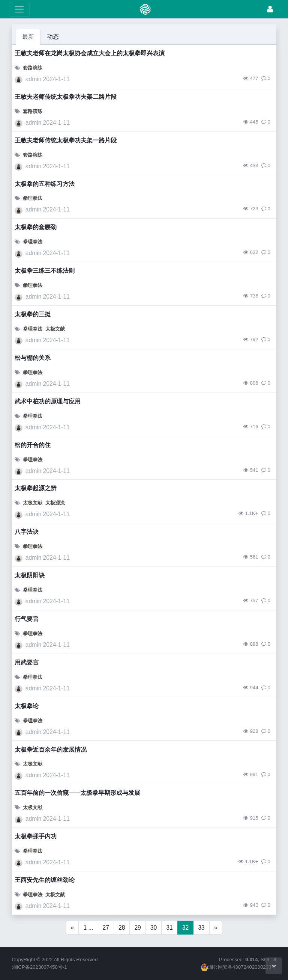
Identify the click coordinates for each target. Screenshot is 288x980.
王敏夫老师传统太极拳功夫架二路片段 (66, 97)
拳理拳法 (33, 198)
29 (137, 928)
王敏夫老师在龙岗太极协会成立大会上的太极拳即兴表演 (90, 53)
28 (122, 928)
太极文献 (55, 329)
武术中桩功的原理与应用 (48, 401)
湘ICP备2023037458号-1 (40, 967)
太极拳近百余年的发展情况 (51, 750)
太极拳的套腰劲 (36, 227)
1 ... (88, 928)
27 (106, 928)
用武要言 (27, 662)
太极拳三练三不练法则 (45, 271)
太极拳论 (27, 706)
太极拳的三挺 (33, 314)
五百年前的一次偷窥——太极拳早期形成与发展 (77, 793)
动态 (53, 37)
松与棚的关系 (33, 358)
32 (185, 928)
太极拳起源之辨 (36, 488)
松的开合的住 (33, 445)
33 (201, 928)
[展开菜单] (19, 9)
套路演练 (33, 68)
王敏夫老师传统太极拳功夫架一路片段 (66, 140)
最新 (28, 37)
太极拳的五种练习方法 (45, 184)
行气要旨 (27, 619)
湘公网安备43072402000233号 (238, 967)
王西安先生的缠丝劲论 (45, 880)
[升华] (270, 9)
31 (169, 928)
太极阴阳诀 (30, 575)
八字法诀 (27, 532)
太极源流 (55, 503)
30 (154, 928)
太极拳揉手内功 (36, 836)
